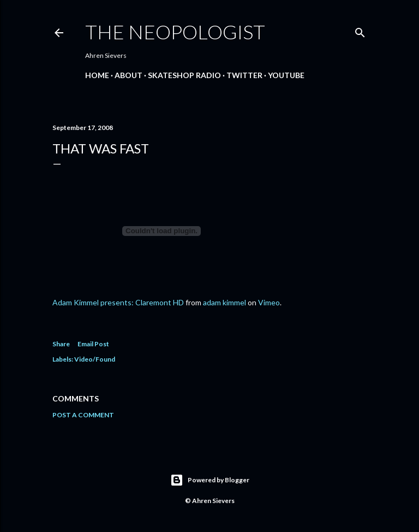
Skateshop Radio (184, 75)
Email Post (93, 344)
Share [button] (61, 344)
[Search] (360, 30)
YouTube (286, 75)
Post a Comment (83, 415)
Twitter (244, 75)
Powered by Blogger (210, 480)
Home (97, 75)
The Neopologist (175, 32)
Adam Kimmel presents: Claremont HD (118, 302)
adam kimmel (225, 302)
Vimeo (269, 302)
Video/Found (95, 359)
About (128, 75)
